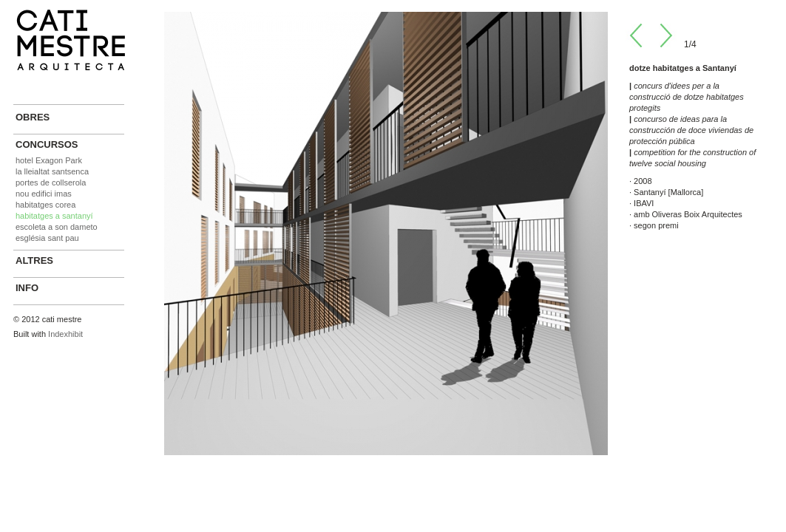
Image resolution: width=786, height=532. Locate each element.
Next (665, 35)
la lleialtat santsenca (52, 171)
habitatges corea (45, 205)
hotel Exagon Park (49, 160)
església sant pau (47, 238)
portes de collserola (51, 183)
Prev (637, 35)
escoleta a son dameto (57, 227)
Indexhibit (65, 334)
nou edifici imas (44, 194)
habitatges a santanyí (54, 216)
